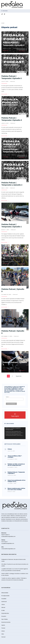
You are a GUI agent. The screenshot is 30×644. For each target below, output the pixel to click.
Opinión (3, 625)
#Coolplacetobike (5, 596)
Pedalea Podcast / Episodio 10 (15, 257)
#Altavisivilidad (5, 593)
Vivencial (3, 637)
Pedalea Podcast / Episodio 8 (13, 332)
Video (3, 634)
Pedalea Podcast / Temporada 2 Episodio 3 (14, 150)
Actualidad (4, 599)
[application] (15, 433)
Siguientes (19, 376)
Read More (23, 51)
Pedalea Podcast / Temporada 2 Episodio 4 (12, 119)
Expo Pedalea (5, 619)
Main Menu (4, 11)
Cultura (3, 604)
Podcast (16, 48)
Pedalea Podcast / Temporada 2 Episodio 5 (12, 77)
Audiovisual (4, 602)
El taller (3, 610)
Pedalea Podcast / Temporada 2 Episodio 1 (12, 225)
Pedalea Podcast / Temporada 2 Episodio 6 (14, 44)
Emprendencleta (5, 613)
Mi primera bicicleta (6, 622)
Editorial (3, 607)
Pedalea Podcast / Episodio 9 (13, 290)
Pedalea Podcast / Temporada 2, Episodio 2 (12, 184)
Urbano (3, 631)
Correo (8, 397)
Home (3, 23)
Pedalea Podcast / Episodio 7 (15, 363)
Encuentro (4, 616)
